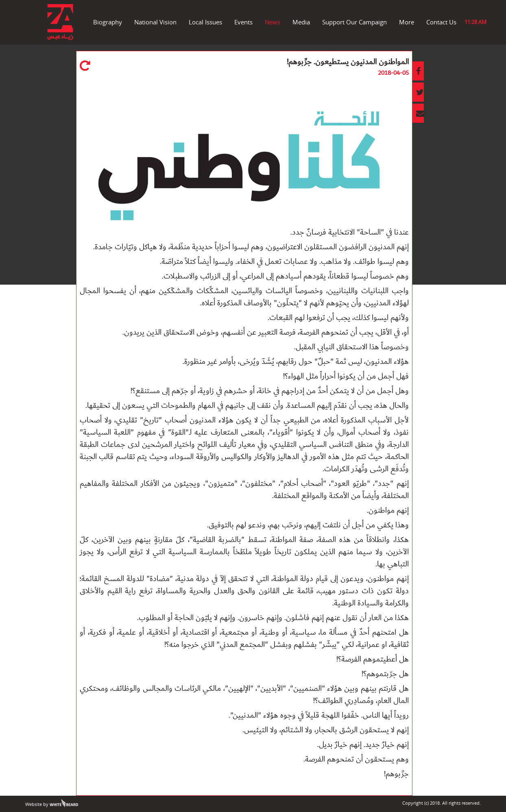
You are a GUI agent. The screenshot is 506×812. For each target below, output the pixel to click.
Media (301, 22)
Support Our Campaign (354, 22)
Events (243, 22)
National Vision (155, 22)
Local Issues (205, 22)
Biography (108, 22)
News (273, 22)
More (407, 22)
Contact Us (441, 22)
